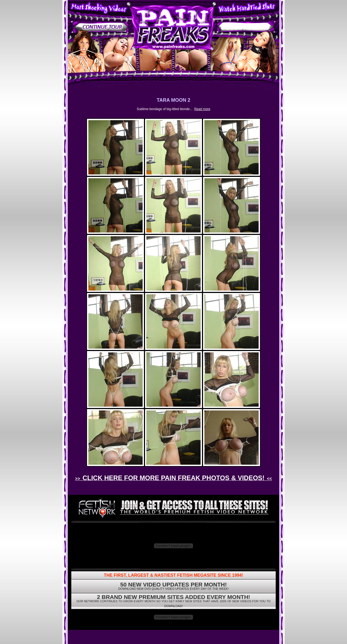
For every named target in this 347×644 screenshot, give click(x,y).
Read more (202, 109)
